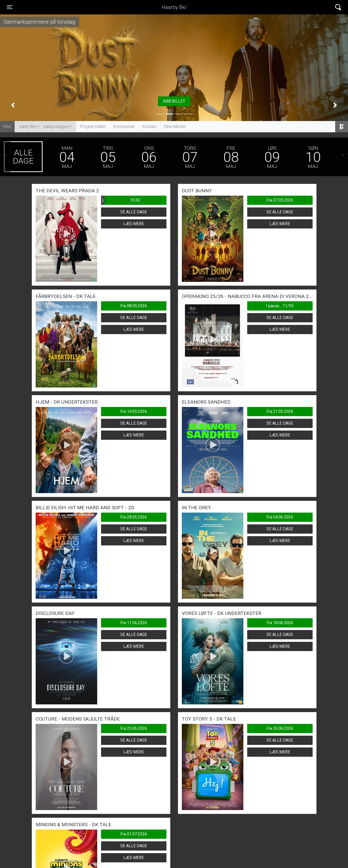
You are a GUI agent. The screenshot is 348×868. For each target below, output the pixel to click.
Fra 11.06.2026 (134, 623)
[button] (13, 105)
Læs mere (134, 224)
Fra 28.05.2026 (134, 517)
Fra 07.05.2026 (280, 200)
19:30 (121, 200)
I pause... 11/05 (280, 306)
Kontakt (149, 127)
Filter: (7, 127)
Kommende (124, 127)
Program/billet (93, 127)
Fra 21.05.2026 (280, 411)
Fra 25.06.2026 (134, 728)
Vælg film (28, 127)
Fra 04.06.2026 (280, 517)
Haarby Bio (174, 7)
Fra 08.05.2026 (134, 306)
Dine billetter (175, 127)
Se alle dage (134, 212)
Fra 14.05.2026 (134, 411)
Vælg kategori (56, 127)
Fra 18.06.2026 (280, 623)
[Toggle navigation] (10, 7)
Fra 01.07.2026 (134, 834)
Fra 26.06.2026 (280, 728)
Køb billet (174, 101)
